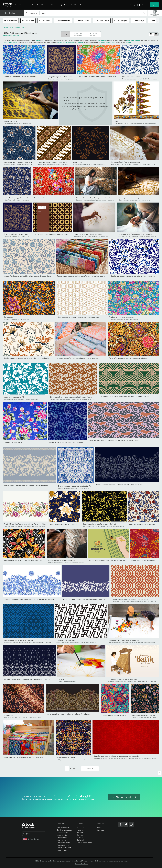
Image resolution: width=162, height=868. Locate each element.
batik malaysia (121, 21)
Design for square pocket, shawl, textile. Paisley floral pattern (71, 77)
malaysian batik (102, 21)
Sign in (154, 5)
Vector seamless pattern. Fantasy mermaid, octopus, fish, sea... (120, 485)
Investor (80, 832)
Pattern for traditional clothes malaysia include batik (128, 358)
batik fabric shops (10, 42)
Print (116, 121)
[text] (91, 13)
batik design (139, 21)
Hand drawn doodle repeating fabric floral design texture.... (133, 276)
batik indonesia (83, 21)
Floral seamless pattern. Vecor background (118, 715)
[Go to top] (160, 773)
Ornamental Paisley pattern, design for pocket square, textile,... (28, 234)
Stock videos (61, 840)
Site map (101, 830)
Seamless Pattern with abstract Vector (18, 640)
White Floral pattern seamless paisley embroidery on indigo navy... (88, 599)
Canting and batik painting (129, 198)
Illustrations (37, 5)
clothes (129, 42)
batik (38, 41)
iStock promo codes (64, 830)
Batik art (61, 679)
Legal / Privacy (62, 850)
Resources (84, 5)
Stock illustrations (63, 843)
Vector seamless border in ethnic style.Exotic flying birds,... (69, 714)
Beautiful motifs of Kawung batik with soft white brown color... (61, 162)
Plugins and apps (63, 845)
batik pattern (11, 21)
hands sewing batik (108, 42)
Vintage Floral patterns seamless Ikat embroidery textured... (26, 486)
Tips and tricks (62, 832)
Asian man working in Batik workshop (88, 234)
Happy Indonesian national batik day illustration (107, 560)
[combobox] (32, 13)
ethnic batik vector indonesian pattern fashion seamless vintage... (59, 234)
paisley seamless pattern (66, 758)
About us (80, 827)
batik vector (28, 21)
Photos (26, 5)
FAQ (99, 827)
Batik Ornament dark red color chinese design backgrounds (116, 756)
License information (64, 847)
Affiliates (80, 837)
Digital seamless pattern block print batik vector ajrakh (133, 599)
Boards (144, 5)
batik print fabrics (133, 41)
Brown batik (8, 715)
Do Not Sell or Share (81, 864)
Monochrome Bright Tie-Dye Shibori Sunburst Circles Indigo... (72, 442)
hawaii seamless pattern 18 (14, 397)
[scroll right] (158, 21)
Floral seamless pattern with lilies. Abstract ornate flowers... (73, 524)
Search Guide (62, 835)
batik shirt (155, 21)
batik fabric (45, 21)
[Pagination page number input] (67, 769)
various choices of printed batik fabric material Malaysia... (78, 358)
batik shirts (63, 42)
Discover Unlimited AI (124, 797)
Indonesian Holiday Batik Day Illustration (122, 679)
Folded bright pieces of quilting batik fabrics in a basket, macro (81, 276)
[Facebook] (120, 824)
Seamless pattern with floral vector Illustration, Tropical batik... (27, 560)
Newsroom (81, 830)
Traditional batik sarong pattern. (121, 317)
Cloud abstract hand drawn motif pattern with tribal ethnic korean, (114, 440)
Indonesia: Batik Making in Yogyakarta (125, 162)
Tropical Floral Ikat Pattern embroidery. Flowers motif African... (27, 524)
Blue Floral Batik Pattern (131, 77)
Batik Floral (78, 162)
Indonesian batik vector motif (67, 640)
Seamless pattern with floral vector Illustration (100, 524)
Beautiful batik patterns (43, 198)
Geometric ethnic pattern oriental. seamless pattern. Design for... (28, 679)
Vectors (48, 5)
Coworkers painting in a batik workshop (124, 640)
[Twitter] (126, 824)
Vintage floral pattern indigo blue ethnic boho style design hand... (28, 276)
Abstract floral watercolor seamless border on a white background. (29, 599)
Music (57, 5)
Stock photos (62, 837)
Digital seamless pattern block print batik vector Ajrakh (71, 397)
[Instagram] (131, 824)
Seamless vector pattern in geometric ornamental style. (79, 317)
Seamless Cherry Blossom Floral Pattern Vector (21, 162)
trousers (71, 42)
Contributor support (84, 843)
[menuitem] (18, 6)
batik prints (102, 41)
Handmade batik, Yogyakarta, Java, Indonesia (93, 198)
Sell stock (80, 840)
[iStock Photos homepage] (8, 5)
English (34, 834)
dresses (80, 42)
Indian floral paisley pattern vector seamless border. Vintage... (27, 198)
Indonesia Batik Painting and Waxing (61, 560)
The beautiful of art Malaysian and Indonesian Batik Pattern (101, 77)
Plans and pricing (63, 827)
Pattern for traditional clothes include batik (20, 77)
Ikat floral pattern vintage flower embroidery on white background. (29, 358)
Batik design (8, 317)
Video (17, 5)
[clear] (144, 13)
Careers (80, 835)
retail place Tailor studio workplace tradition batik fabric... (25, 757)
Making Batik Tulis (11, 121)
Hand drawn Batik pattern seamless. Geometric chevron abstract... (125, 396)
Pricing (132, 5)
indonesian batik (63, 21)
